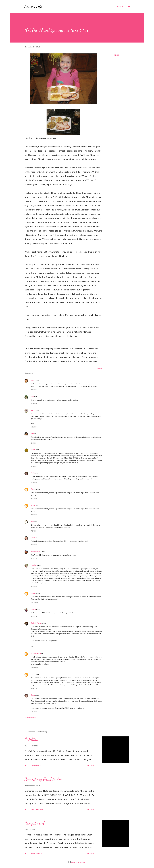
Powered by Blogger (77, 862)
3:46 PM (34, 586)
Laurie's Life (33, 6)
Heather (34, 565)
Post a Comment (30, 717)
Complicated (34, 823)
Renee (33, 489)
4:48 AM (34, 688)
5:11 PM (34, 443)
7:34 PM (34, 531)
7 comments (36, 766)
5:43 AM (34, 616)
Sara (32, 521)
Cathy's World (36, 623)
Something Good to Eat (43, 779)
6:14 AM (34, 558)
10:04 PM (34, 603)
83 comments (37, 853)
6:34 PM (34, 466)
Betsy (33, 695)
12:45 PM (34, 667)
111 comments (37, 810)
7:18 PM (34, 499)
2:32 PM (34, 390)
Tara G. (33, 450)
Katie (33, 537)
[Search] (120, 7)
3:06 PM (34, 404)
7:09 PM (34, 482)
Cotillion (31, 740)
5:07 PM (34, 427)
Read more (90, 766)
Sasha (33, 473)
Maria (33, 593)
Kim (32, 433)
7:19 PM (34, 515)
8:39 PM (34, 545)
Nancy (33, 380)
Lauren (33, 609)
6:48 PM (34, 712)
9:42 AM (34, 647)
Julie (32, 396)
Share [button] (116, 55)
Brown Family (36, 653)
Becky (33, 674)
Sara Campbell (36, 551)
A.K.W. (33, 410)
